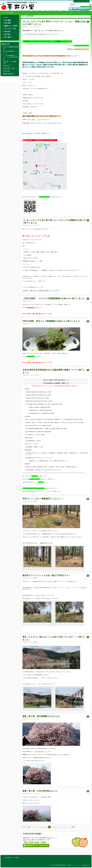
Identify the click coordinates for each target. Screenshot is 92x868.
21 (53, 827)
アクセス (86, 1)
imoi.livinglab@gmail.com (30, 281)
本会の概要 (8, 20)
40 (64, 827)
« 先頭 (29, 827)
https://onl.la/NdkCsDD (44, 197)
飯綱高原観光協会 (8, 74)
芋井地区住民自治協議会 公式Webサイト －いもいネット (19, 6)
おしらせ (30, 27)
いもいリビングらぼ (10, 29)
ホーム (6, 17)
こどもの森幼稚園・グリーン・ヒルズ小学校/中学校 (11, 57)
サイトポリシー (78, 1)
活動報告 (35, 501)
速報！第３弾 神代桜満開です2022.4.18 (41, 716)
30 (61, 827)
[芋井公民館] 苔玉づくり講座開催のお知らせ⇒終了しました (51, 321)
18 (43, 827)
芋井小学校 (7, 71)
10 (38, 827)
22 (56, 827)
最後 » (73, 827)
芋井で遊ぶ (7, 34)
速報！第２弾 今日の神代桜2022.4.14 (40, 791)
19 (46, 827)
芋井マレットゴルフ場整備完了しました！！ (43, 499)
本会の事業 (7, 23)
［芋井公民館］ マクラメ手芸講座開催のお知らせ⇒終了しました (54, 298)
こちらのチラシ (31, 356)
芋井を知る (7, 31)
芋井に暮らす (8, 37)
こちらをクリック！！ (82, 46)
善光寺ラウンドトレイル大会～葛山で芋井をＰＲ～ (46, 575)
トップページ (4, 13)
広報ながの (7, 66)
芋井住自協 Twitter (9, 68)
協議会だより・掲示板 (11, 26)
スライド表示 (36, 27)
